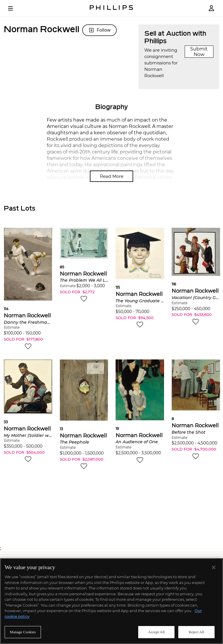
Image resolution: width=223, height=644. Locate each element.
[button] (28, 289)
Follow (99, 30)
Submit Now (199, 52)
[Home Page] (111, 8)
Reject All (197, 632)
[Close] (214, 567)
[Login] (211, 8)
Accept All (156, 632)
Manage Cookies (23, 632)
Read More (112, 176)
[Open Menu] (15, 8)
